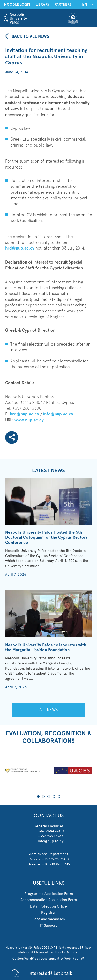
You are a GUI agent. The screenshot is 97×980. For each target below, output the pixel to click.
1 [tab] (38, 796)
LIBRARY (42, 5)
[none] (87, 5)
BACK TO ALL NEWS (30, 36)
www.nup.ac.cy (29, 420)
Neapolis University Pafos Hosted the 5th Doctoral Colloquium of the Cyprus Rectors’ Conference (47, 537)
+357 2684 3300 (50, 831)
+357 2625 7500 (55, 859)
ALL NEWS (48, 710)
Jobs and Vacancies (49, 919)
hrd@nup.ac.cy (20, 248)
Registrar (49, 912)
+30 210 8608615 (56, 864)
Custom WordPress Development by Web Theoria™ (48, 959)
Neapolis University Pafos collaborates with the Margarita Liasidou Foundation (46, 647)
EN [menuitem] (85, 5)
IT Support (48, 925)
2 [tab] (43, 796)
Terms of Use (45, 952)
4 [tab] (54, 796)
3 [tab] (49, 796)
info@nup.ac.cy (58, 414)
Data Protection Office (48, 906)
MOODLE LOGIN (17, 5)
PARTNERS (63, 5)
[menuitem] (87, 5)
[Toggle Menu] (88, 18)
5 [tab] (59, 796)
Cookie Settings (68, 952)
